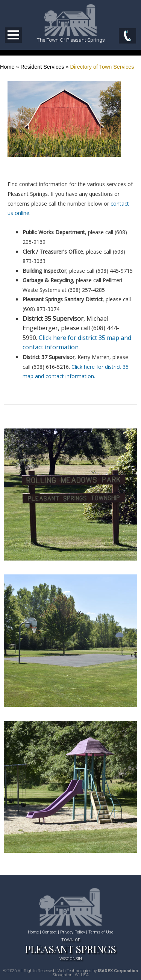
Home (7, 67)
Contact (49, 932)
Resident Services (42, 67)
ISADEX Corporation (118, 971)
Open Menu (13, 35)
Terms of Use (101, 932)
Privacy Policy (73, 932)
